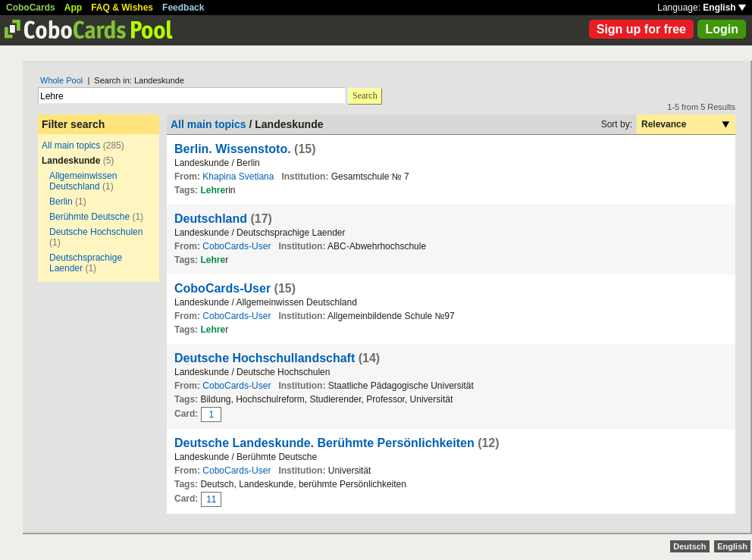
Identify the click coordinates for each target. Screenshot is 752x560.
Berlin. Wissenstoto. (233, 149)
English (724, 8)
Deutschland (211, 219)
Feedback (183, 8)
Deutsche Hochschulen (96, 232)
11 (211, 499)
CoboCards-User (237, 246)
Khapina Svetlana (238, 177)
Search (365, 95)
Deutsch (689, 546)
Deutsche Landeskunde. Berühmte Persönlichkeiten (324, 443)
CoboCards (31, 8)
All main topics (71, 145)
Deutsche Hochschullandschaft (265, 358)
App (73, 8)
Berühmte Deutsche (89, 217)
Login (722, 29)
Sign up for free (641, 29)
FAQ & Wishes (122, 8)
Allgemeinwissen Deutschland (83, 181)
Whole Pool (61, 80)
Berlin (61, 202)
